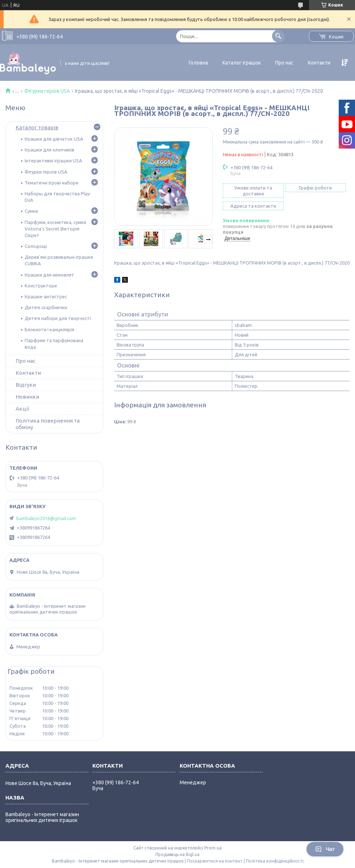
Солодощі (36, 246)
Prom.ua (213, 848)
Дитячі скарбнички (46, 307)
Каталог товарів (37, 127)
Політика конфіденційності (275, 861)
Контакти (319, 63)
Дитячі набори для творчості (58, 318)
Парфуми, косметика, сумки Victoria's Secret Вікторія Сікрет (55, 229)
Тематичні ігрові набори (51, 183)
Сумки (31, 211)
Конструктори (41, 286)
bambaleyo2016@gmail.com (46, 518)
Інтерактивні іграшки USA (53, 161)
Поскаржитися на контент (215, 861)
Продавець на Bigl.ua (177, 854)
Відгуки (26, 385)
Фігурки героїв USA (47, 91)
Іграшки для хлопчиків (49, 150)
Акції (22, 409)
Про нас (284, 63)
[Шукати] (278, 36)
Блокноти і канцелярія (49, 329)
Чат (325, 849)
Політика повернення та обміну (48, 424)
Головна (198, 63)
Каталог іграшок (242, 63)
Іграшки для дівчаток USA (54, 139)
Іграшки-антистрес (46, 296)
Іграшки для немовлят (49, 275)
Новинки (27, 397)
